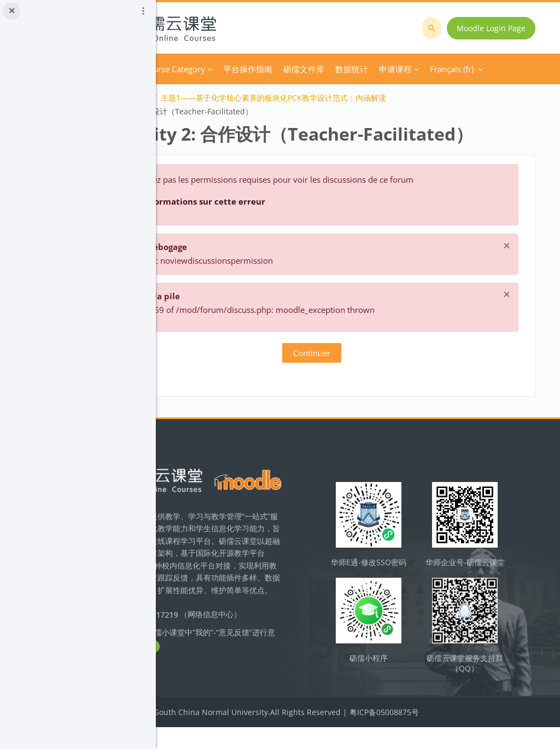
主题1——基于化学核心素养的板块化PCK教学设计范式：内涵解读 (361, 98)
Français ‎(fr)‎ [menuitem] (427, 69)
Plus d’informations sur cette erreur (278, 227)
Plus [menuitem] (379, 69)
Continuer (358, 378)
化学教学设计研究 (207, 98)
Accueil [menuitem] (207, 69)
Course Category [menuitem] (262, 69)
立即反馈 (268, 689)
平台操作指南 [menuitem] (335, 69)
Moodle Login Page (495, 28)
